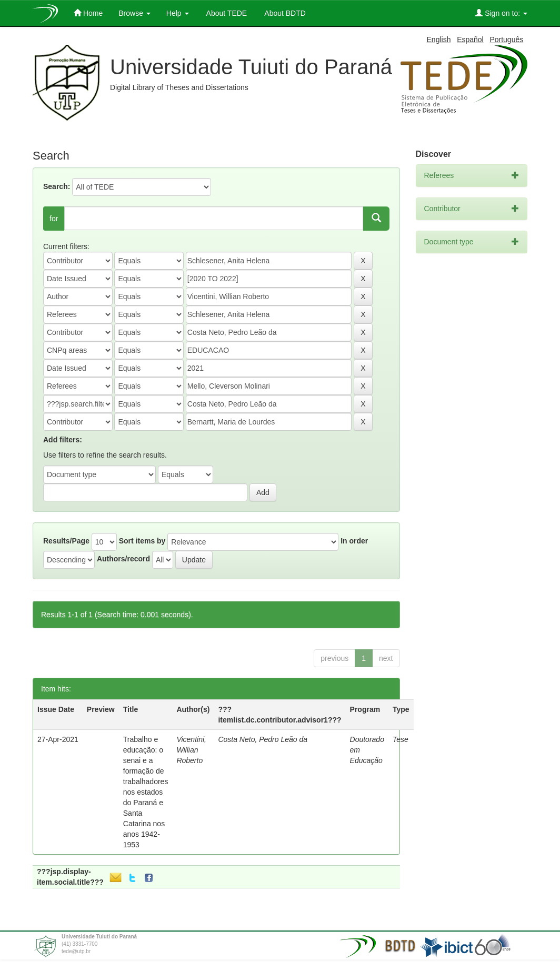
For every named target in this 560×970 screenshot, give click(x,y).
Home (88, 13)
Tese (401, 739)
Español (470, 39)
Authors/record (123, 559)
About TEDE (226, 13)
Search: (57, 186)
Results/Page (66, 541)
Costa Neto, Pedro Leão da (263, 739)
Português (506, 39)
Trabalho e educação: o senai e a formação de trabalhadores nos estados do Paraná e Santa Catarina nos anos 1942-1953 (146, 792)
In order (354, 541)
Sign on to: (501, 13)
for (54, 219)
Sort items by (142, 541)
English (439, 39)
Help (178, 13)
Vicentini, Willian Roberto (191, 750)
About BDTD (284, 13)
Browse (134, 13)
